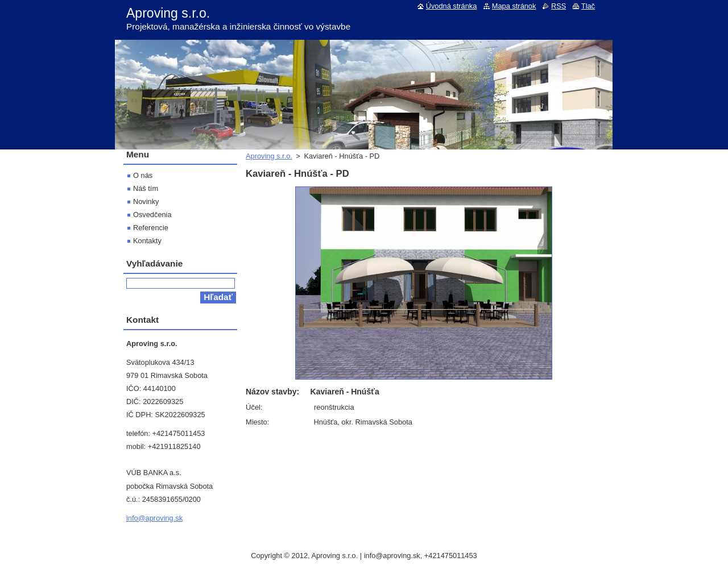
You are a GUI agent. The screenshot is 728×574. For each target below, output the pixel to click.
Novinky (146, 201)
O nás (143, 175)
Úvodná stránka (452, 6)
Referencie (151, 228)
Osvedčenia (152, 215)
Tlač (588, 6)
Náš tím (146, 188)
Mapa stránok (514, 6)
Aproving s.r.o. (269, 156)
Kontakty (147, 241)
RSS (559, 6)
